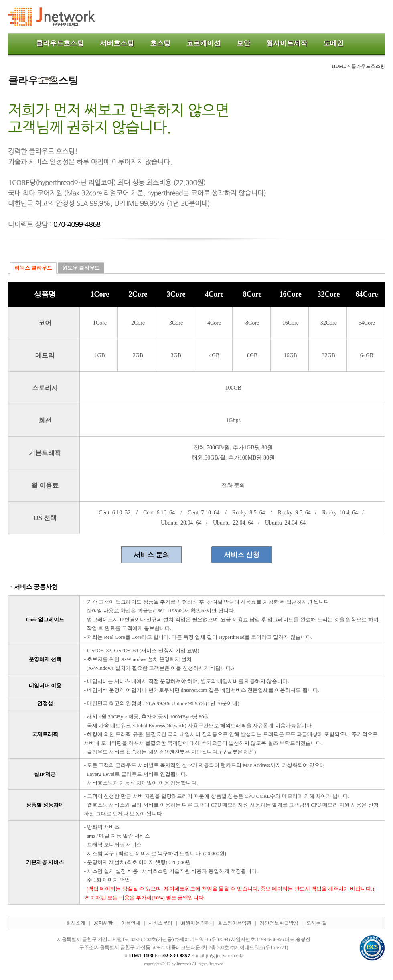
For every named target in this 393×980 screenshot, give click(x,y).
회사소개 (76, 923)
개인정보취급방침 (279, 923)
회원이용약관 (195, 923)
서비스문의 (160, 923)
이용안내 (131, 923)
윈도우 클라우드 (81, 268)
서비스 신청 (242, 555)
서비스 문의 (151, 555)
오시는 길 (317, 923)
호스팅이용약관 (235, 923)
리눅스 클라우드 (33, 268)
